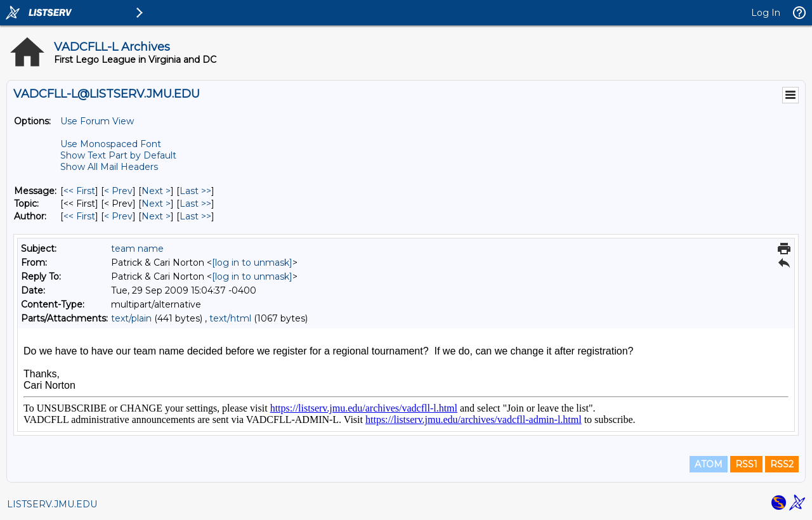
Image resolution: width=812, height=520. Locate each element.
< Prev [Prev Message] (118, 191)
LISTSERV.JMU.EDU (52, 504)
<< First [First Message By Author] (79, 216)
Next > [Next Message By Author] (156, 216)
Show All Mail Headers (109, 167)
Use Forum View (97, 121)
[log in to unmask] (252, 263)
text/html (230, 318)
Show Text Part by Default (118, 155)
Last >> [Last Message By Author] (195, 216)
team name (137, 249)
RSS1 (746, 464)
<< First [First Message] (79, 191)
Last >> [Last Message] (195, 191)
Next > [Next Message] (156, 191)
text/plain (131, 318)
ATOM (709, 464)
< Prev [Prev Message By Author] (118, 216)
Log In (766, 13)
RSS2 (782, 464)
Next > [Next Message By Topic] (156, 204)
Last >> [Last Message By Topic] (195, 204)
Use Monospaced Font (111, 144)
